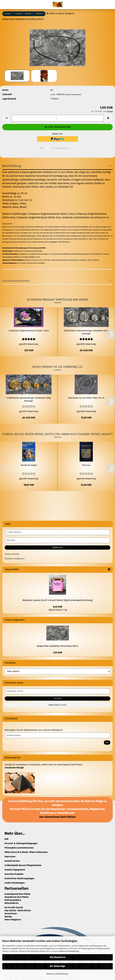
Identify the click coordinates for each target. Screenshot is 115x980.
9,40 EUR (58, 607)
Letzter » (40, 14)
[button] (7, 118)
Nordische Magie (29, 465)
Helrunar (86, 465)
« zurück (18, 14)
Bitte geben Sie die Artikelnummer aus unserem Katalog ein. (34, 730)
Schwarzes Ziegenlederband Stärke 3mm (39, 217)
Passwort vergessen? (15, 559)
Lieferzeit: (7, 94)
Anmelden (58, 548)
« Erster (7, 14)
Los (107, 743)
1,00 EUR (57, 653)
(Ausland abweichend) (73, 95)
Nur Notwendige (58, 966)
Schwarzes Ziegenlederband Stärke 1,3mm (29, 331)
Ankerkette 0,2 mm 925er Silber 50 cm (86, 398)
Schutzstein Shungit (14, 768)
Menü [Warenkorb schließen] (5, 5)
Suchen (58, 699)
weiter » (29, 14)
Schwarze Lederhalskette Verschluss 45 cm (86, 217)
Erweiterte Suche (57, 705)
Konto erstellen (12, 554)
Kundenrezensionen (16, 281)
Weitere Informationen (57, 974)
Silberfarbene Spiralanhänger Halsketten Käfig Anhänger (86, 332)
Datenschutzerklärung (69, 951)
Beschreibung (12, 166)
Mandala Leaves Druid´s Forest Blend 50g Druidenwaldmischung (57, 600)
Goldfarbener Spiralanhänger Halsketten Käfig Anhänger (29, 399)
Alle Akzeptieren (58, 957)
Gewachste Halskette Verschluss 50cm (57, 646)
